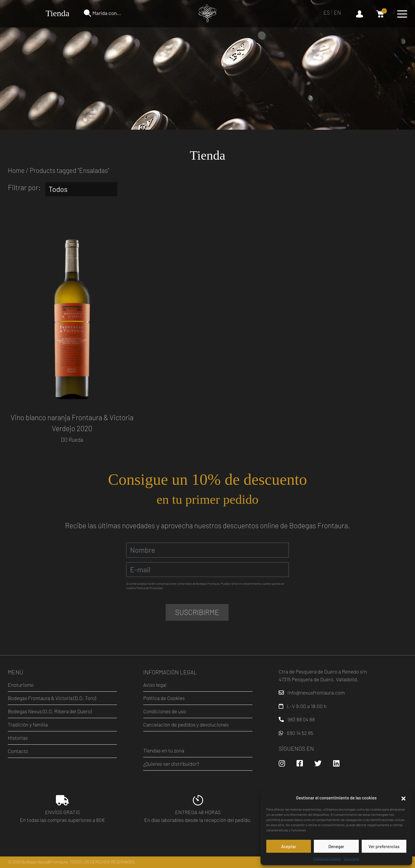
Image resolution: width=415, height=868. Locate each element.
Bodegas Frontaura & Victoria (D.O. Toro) (52, 698)
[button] (403, 798)
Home (16, 170)
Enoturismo (21, 685)
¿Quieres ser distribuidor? (171, 764)
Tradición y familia (28, 724)
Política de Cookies (327, 858)
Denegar (336, 846)
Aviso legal (351, 858)
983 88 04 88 (301, 719)
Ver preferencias (384, 846)
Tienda (57, 13)
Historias (18, 738)
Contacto (18, 751)
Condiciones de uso (165, 711)
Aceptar (288, 846)
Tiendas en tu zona (164, 750)
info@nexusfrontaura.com (316, 692)
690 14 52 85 (300, 733)
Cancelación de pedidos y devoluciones (186, 724)
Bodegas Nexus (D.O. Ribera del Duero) (50, 711)
